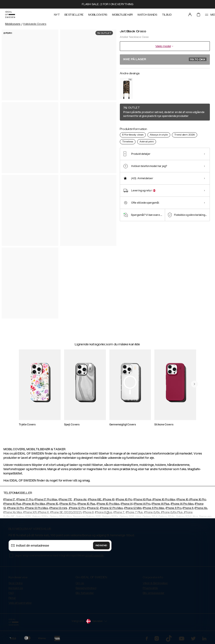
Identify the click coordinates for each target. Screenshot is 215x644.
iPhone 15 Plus (86, 504)
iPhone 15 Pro (68, 504)
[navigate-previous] (194, 384)
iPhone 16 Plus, (143, 499)
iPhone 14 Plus (160, 504)
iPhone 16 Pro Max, (164, 499)
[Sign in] (190, 15)
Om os (80, 583)
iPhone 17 (9, 499)
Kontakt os (16, 588)
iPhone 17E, (65, 499)
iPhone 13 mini (58, 508)
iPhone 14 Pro (142, 504)
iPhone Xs (201, 508)
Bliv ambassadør (154, 593)
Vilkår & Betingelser (155, 583)
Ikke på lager (165, 59)
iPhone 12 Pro (77, 508)
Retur (12, 598)
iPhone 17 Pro (25, 499)
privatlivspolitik (95, 555)
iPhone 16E (95, 499)
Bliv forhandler (85, 593)
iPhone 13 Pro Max (37, 508)
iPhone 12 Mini (133, 508)
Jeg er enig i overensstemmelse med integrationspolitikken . (59, 555)
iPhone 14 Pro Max (182, 504)
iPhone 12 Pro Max (111, 508)
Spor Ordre (16, 583)
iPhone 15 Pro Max (108, 504)
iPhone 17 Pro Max (46, 499)
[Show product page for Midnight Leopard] (126, 88)
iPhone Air (80, 499)
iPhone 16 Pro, (124, 499)
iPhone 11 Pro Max (154, 508)
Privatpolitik (150, 588)
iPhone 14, (127, 504)
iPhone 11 (188, 508)
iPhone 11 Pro (174, 508)
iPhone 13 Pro (16, 508)
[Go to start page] (10, 15)
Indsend (101, 546)
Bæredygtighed (86, 588)
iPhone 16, (108, 499)
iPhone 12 (93, 508)
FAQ (11, 593)
